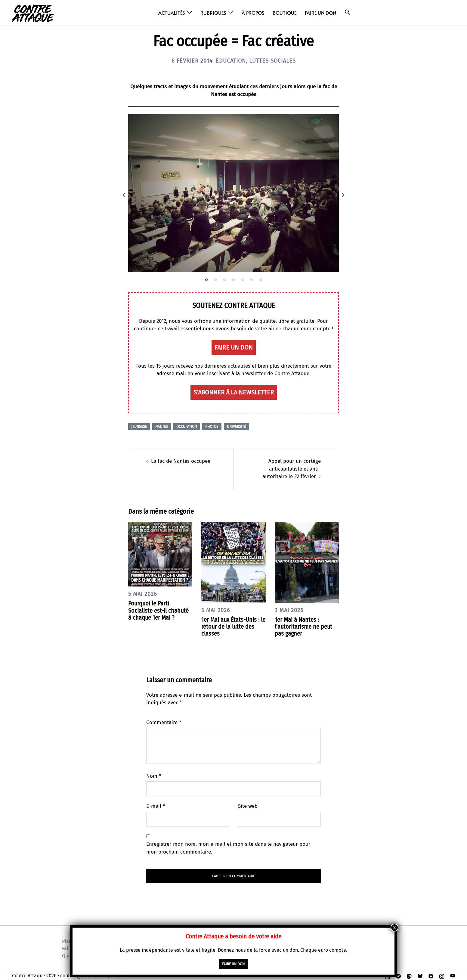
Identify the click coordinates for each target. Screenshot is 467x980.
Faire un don (320, 13)
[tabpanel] (233, 193)
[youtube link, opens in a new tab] (453, 976)
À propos (253, 13)
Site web (248, 806)
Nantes (162, 427)
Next (343, 195)
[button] (348, 12)
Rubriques (213, 13)
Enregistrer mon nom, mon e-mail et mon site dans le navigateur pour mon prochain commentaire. (228, 848)
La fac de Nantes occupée (181, 461)
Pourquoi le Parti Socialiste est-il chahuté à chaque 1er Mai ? (158, 610)
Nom (154, 776)
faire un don (234, 347)
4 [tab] (233, 280)
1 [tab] (206, 280)
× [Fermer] (394, 928)
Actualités (172, 13)
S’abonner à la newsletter (234, 392)
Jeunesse (139, 427)
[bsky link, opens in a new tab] (420, 976)
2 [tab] (215, 280)
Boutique (285, 13)
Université (236, 427)
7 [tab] (261, 280)
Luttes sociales (272, 61)
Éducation (231, 61)
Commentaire (164, 722)
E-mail (156, 806)
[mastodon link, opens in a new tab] (409, 976)
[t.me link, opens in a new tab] (398, 976)
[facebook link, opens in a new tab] (431, 976)
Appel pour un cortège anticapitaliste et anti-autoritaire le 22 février (292, 469)
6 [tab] (252, 280)
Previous (124, 195)
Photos (212, 427)
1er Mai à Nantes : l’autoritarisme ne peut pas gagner (303, 627)
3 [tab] (224, 280)
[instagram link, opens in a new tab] (442, 976)
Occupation (187, 427)
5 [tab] (243, 280)
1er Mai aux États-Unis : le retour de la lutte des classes (233, 627)
